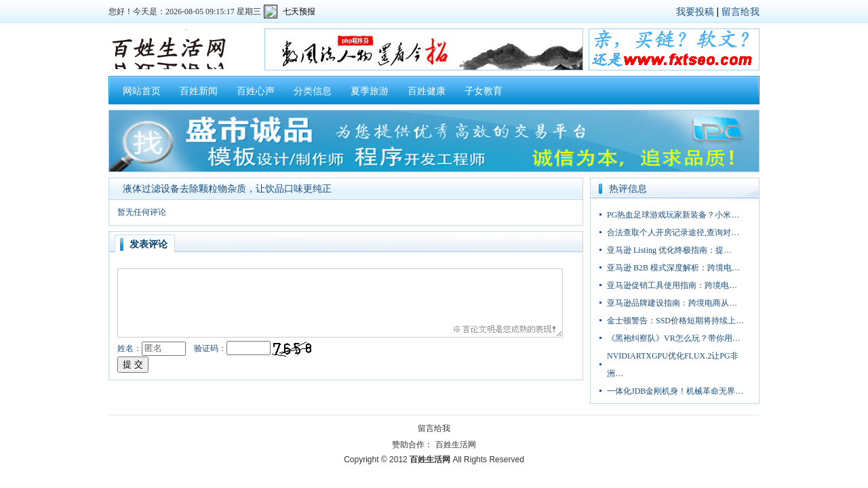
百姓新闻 (199, 91)
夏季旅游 (370, 91)
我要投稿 (695, 12)
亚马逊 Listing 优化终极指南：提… (669, 250)
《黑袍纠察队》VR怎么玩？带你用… (674, 338)
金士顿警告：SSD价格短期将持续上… (675, 321)
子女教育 (484, 91)
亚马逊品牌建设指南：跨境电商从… (672, 303)
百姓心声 (256, 91)
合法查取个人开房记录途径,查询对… (673, 232)
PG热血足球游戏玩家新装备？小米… (673, 215)
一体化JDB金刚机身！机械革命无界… (675, 391)
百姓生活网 (456, 445)
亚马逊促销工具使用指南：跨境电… (672, 285)
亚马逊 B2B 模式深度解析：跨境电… (673, 268)
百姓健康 (427, 91)
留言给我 (741, 12)
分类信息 (313, 91)
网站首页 (142, 91)
